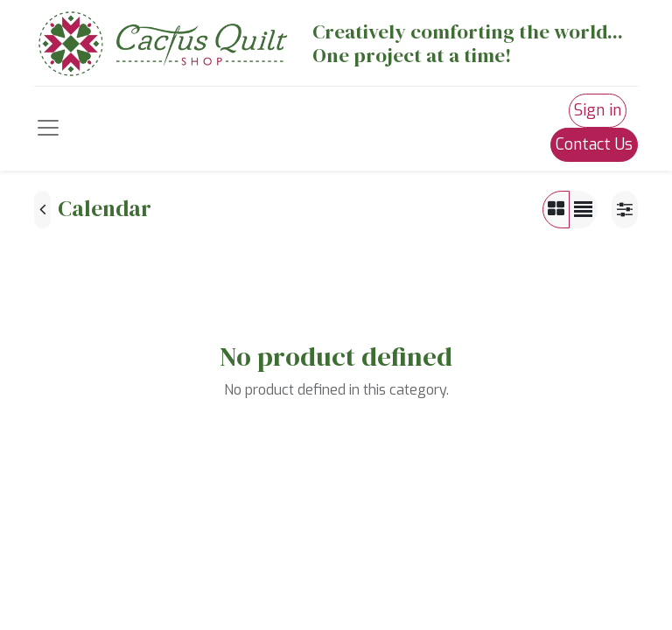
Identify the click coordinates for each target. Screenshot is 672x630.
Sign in (598, 110)
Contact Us (594, 144)
